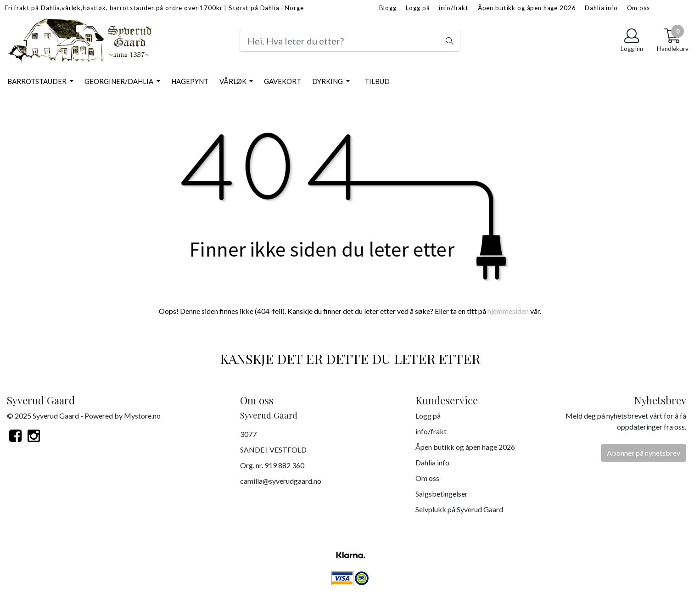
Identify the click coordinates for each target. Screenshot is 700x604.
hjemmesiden (508, 311)
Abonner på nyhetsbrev (644, 453)
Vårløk (234, 81)
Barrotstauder (38, 81)
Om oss (638, 8)
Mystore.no (142, 416)
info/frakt (454, 8)
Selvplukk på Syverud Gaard (459, 509)
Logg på (418, 8)
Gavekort (283, 81)
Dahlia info (601, 8)
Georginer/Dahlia (120, 81)
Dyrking (328, 81)
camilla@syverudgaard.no (281, 481)
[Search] (350, 41)
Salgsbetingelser (442, 494)
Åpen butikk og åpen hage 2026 (527, 8)
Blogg (388, 8)
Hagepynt (190, 81)
